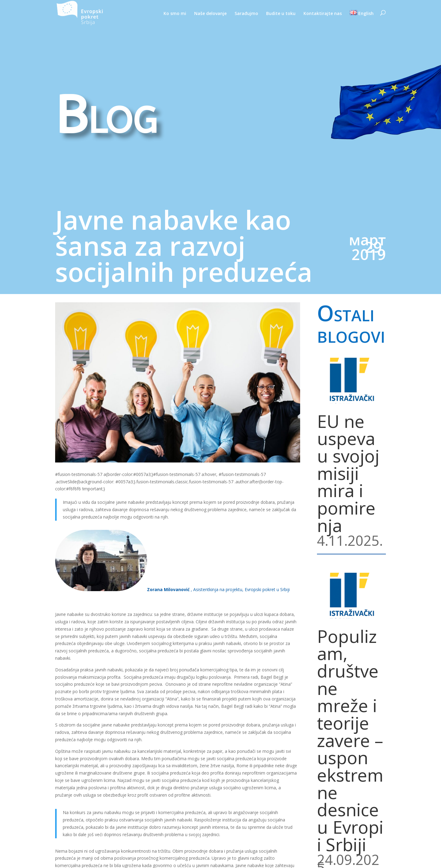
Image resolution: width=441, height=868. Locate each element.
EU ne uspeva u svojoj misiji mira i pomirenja (348, 473)
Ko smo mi (175, 14)
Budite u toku (281, 14)
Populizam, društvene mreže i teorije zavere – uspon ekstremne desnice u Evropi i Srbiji (350, 740)
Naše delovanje (210, 14)
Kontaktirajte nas (323, 14)
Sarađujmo (246, 14)
